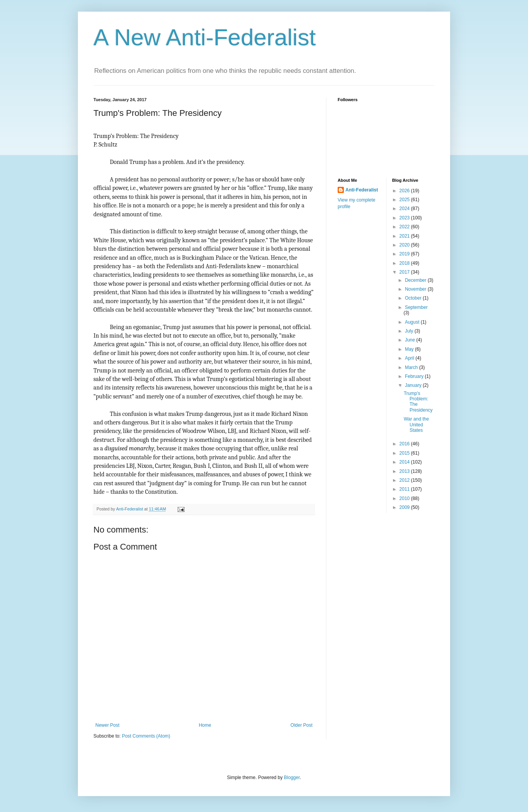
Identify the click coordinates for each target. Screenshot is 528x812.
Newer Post (107, 725)
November (416, 289)
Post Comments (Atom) (146, 736)
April (410, 358)
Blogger (292, 778)
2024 (405, 209)
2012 (405, 480)
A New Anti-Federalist (205, 37)
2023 (405, 218)
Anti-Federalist (362, 190)
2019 (405, 254)
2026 (405, 191)
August (413, 322)
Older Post (301, 725)
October (414, 298)
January (414, 385)
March (412, 367)
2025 (405, 200)
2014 (405, 462)
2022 (405, 227)
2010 (405, 498)
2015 (405, 453)
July (410, 331)
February (415, 376)
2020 (405, 245)
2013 (405, 471)
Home (205, 725)
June (410, 340)
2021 (405, 236)
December (416, 280)
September (416, 307)
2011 (405, 489)
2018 (405, 263)
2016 (405, 444)
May (410, 349)
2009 (405, 507)
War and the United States (416, 425)
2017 (405, 272)
